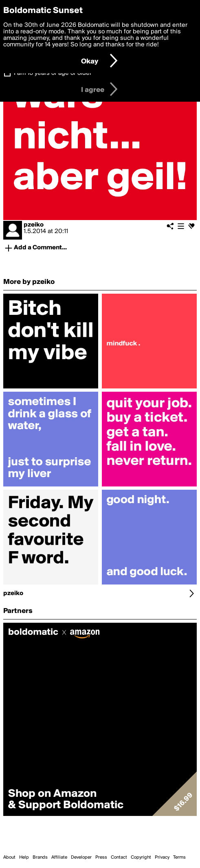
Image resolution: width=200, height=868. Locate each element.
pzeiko (34, 225)
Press (101, 857)
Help (24, 857)
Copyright (141, 857)
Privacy (162, 857)
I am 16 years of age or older (53, 73)
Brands (40, 857)
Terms (179, 857)
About (9, 857)
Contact (119, 857)
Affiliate (59, 857)
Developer (81, 857)
